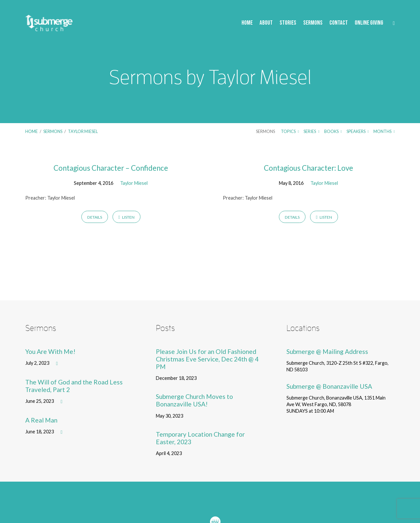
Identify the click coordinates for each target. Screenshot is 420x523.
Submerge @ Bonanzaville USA (329, 386)
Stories (288, 23)
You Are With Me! (50, 351)
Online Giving (369, 23)
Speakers (358, 131)
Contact (339, 23)
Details (95, 217)
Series (311, 131)
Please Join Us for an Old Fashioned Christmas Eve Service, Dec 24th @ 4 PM (207, 359)
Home (247, 23)
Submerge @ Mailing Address (327, 351)
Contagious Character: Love (308, 168)
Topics (290, 131)
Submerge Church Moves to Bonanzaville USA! (194, 400)
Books (333, 131)
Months (384, 131)
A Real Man (41, 420)
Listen (126, 217)
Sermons (313, 23)
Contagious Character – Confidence (111, 168)
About (266, 23)
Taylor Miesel (83, 131)
